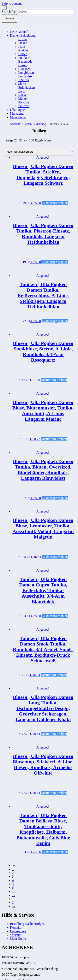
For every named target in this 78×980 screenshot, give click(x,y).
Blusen (23, 54)
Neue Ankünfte (20, 32)
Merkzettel (17, 113)
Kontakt (15, 927)
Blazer (23, 65)
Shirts (22, 84)
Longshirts (25, 76)
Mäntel (23, 99)
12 (14, 895)
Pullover (24, 106)
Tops (21, 91)
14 (14, 902)
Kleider (23, 50)
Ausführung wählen (55, 203)
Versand (15, 935)
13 (14, 899)
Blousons (24, 69)
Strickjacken (26, 87)
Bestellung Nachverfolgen (27, 924)
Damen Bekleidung (23, 35)
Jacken (23, 43)
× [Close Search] (4, 8)
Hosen (22, 39)
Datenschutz (18, 931)
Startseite (16, 124)
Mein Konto (18, 117)
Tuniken (24, 58)
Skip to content (12, 3)
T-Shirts (23, 80)
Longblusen (26, 73)
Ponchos (24, 102)
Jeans (22, 47)
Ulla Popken (18, 110)
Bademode (25, 61)
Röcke (22, 95)
